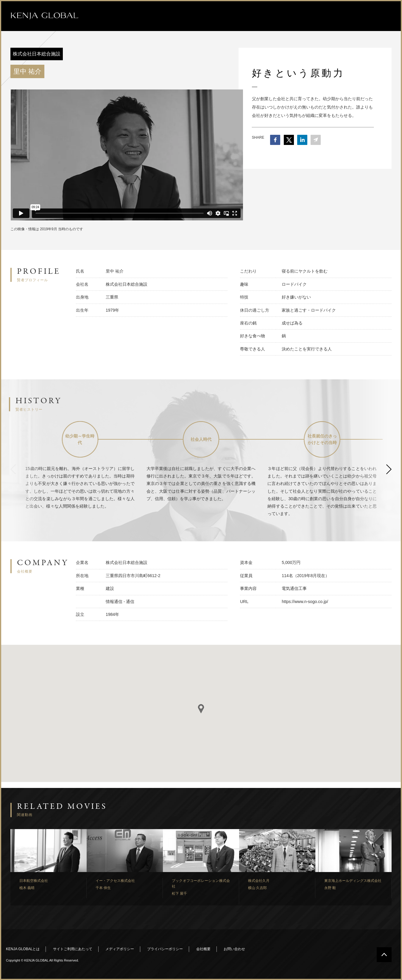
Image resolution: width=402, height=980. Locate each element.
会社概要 (203, 949)
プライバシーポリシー (165, 949)
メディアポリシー (120, 949)
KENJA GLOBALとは (23, 949)
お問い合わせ (234, 949)
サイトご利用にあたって (73, 949)
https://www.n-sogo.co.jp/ (305, 602)
